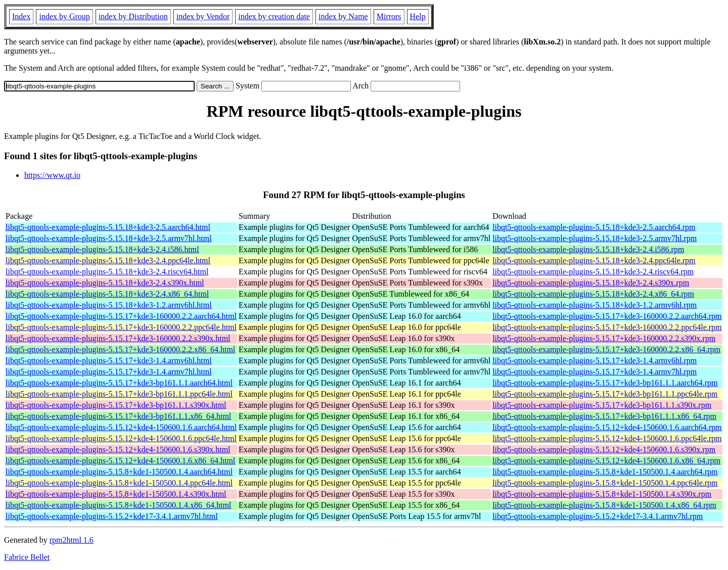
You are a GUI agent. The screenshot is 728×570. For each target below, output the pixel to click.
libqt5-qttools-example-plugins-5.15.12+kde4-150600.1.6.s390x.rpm (604, 449)
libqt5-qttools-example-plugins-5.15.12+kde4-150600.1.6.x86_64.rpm (606, 461)
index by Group (64, 16)
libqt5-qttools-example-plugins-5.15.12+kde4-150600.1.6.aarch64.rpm (607, 427)
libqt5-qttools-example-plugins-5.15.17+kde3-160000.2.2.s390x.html (118, 338)
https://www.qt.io (52, 175)
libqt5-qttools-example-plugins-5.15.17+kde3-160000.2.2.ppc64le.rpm (607, 327)
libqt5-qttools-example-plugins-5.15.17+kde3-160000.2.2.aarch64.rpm (607, 316)
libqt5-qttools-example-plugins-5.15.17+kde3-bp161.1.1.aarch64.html (119, 383)
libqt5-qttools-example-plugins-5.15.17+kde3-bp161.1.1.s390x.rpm (602, 405)
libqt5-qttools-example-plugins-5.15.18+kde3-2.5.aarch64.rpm (594, 227)
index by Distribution (133, 16)
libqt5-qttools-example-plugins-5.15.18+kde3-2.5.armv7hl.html (109, 238)
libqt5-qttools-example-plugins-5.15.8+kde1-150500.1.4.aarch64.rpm (605, 472)
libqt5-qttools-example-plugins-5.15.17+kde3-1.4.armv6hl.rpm (595, 361)
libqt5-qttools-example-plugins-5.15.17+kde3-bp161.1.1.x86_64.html (118, 416)
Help (418, 16)
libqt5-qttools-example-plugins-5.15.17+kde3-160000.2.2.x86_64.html (120, 349)
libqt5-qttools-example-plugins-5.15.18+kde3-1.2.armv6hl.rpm (595, 305)
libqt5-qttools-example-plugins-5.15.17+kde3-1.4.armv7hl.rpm (595, 372)
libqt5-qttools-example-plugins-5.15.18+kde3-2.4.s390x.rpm (591, 283)
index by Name (343, 16)
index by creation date (274, 16)
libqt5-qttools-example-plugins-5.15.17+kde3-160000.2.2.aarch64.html (121, 316)
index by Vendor (203, 16)
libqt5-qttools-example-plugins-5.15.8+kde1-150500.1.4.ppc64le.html (119, 483)
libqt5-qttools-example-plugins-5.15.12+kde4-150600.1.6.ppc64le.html (121, 438)
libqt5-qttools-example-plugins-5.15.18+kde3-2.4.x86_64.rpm (593, 294)
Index (21, 16)
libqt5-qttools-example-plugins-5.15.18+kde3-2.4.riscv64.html (107, 272)
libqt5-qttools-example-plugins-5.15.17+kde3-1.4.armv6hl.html (109, 361)
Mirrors (389, 16)
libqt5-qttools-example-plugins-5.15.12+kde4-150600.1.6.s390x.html (118, 449)
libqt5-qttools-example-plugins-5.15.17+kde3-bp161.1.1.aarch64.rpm (605, 383)
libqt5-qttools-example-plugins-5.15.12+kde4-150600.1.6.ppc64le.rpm (607, 438)
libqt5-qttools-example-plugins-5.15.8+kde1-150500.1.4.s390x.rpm (602, 494)
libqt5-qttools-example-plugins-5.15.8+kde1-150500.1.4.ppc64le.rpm (605, 483)
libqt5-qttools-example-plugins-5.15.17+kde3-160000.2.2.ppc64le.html (121, 327)
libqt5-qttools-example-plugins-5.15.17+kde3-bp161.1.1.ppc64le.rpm (605, 394)
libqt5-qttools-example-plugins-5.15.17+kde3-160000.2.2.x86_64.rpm (606, 349)
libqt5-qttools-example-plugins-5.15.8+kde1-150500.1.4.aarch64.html (119, 472)
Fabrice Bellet (27, 557)
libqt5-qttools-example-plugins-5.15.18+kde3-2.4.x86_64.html (107, 294)
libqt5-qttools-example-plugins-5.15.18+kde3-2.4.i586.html (102, 249)
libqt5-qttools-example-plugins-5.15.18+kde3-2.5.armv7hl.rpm (595, 238)
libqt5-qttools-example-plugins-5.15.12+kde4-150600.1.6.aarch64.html (121, 427)
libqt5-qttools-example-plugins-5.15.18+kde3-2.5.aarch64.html (108, 227)
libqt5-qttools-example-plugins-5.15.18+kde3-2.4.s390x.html (105, 283)
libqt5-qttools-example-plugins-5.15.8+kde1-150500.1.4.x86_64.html (118, 505)
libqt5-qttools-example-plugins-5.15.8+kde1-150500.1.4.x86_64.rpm (604, 505)
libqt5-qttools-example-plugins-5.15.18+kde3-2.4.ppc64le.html (108, 260)
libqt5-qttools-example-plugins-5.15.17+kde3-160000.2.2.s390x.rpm (604, 338)
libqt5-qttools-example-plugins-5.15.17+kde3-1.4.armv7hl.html (109, 372)
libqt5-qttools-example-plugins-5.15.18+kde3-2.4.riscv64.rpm (593, 272)
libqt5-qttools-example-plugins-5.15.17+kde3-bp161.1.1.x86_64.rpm (604, 416)
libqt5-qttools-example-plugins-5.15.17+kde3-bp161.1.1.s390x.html (116, 405)
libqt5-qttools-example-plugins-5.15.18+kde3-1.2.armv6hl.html (109, 305)
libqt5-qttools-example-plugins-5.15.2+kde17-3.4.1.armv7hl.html (112, 516)
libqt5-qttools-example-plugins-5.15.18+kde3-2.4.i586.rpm (588, 249)
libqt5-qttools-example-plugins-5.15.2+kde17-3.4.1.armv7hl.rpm (598, 516)
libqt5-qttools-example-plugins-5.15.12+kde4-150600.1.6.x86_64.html (120, 461)
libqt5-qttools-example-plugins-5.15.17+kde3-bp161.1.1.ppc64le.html (119, 394)
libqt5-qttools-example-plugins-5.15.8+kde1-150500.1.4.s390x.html (116, 494)
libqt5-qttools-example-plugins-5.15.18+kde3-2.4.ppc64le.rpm (594, 260)
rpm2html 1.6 (72, 540)
